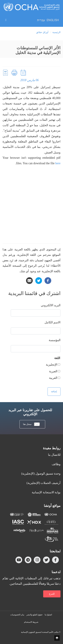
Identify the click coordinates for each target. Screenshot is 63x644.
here (58, 163)
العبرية (53, 371)
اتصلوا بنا (48, 615)
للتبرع (52, 594)
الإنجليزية (52, 365)
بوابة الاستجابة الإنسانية (46, 492)
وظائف (56, 464)
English (53, 20)
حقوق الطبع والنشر (34, 615)
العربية (53, 378)
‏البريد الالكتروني (51, 305)
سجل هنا (32, 424)
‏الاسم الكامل (53, 322)
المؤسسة (55, 340)
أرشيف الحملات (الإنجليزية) (44, 483)
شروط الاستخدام (31, 622)
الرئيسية (56, 32)
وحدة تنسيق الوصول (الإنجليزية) (41, 474)
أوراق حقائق (42, 32)
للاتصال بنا (54, 455)
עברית (41, 20)
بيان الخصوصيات (17, 615)
